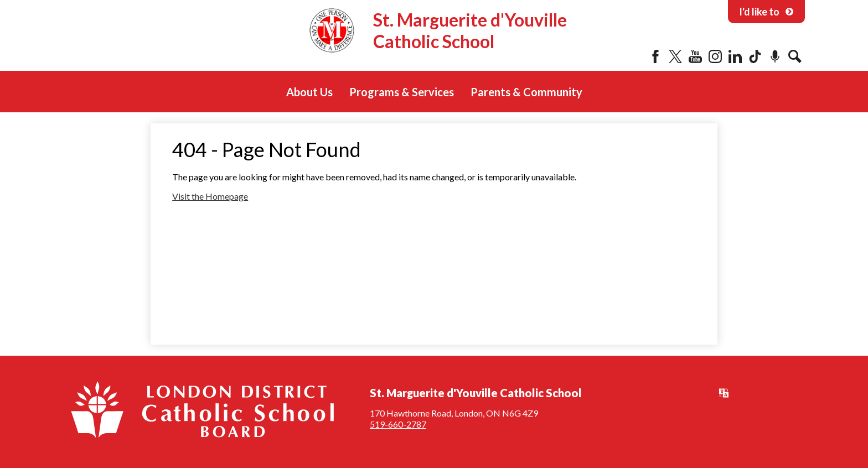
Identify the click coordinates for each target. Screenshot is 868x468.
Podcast (775, 56)
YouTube (695, 56)
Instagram (715, 56)
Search (795, 56)
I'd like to (766, 12)
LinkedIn (735, 56)
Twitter (675, 56)
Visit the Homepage (210, 196)
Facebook (655, 56)
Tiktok (755, 56)
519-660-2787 (398, 424)
